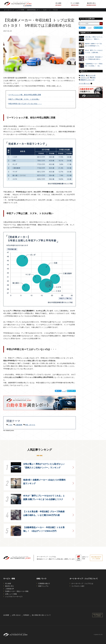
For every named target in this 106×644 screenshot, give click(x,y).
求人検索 (8, 583)
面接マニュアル (43, 586)
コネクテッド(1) (85, 78)
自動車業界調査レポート (34, 10)
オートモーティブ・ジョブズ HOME (14, 10)
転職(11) (83, 75)
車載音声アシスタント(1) (87, 80)
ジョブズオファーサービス (14, 597)
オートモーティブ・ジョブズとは (82, 583)
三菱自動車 (19, 425)
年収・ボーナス (30, 425)
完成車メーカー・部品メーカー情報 (17, 591)
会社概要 (6, 615)
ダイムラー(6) (92, 75)
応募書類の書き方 (44, 583)
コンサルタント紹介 (78, 586)
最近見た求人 (10, 586)
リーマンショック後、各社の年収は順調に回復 (24, 95)
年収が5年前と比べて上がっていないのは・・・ (24, 104)
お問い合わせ (16, 615)
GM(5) (94, 78)
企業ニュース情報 (11, 594)
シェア (64, 391)
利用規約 (26, 615)
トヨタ (10, 425)
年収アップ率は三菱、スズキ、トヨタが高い (23, 99)
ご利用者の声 (10, 589)
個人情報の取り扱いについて (41, 615)
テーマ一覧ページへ (84, 83)
